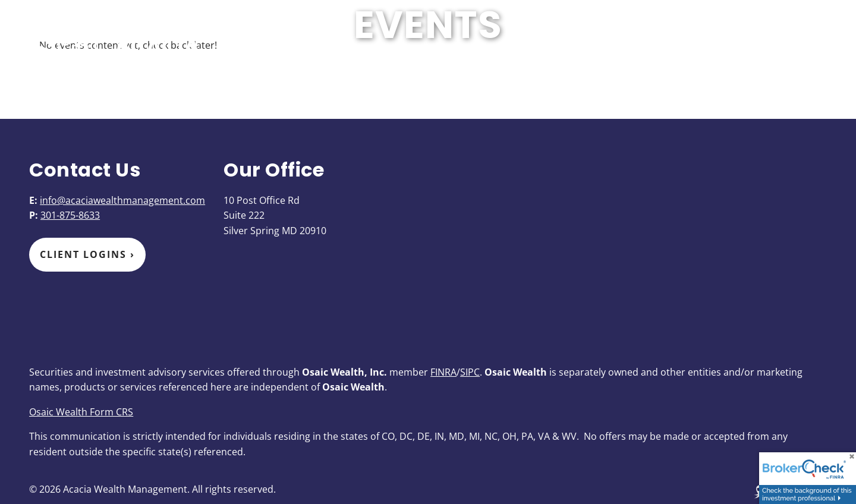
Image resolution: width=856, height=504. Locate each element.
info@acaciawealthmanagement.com (122, 200)
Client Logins (87, 254)
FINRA (443, 372)
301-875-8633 (70, 215)
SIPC (470, 372)
